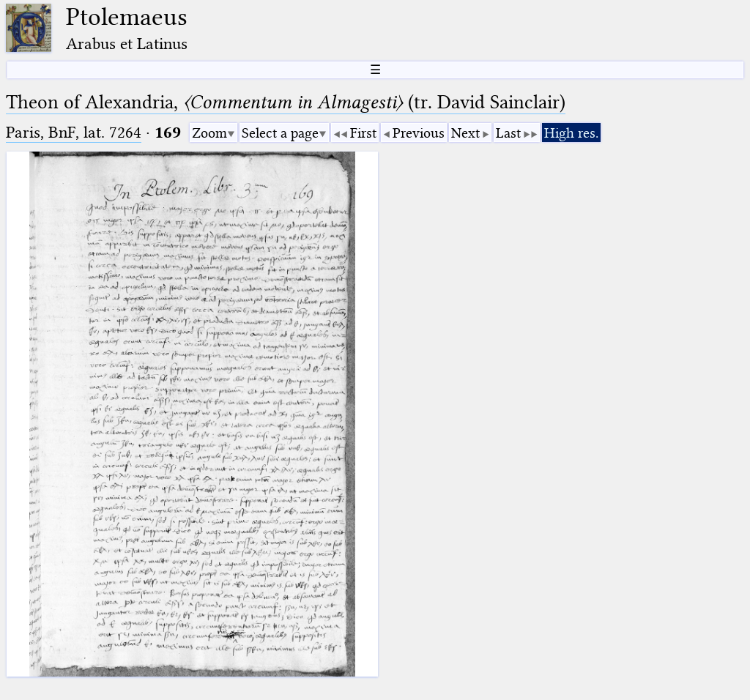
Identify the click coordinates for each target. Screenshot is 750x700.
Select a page (280, 133)
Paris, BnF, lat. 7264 (74, 132)
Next (465, 133)
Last (508, 133)
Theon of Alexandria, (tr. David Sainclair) (286, 102)
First (363, 133)
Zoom (209, 133)
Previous (419, 133)
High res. (571, 133)
